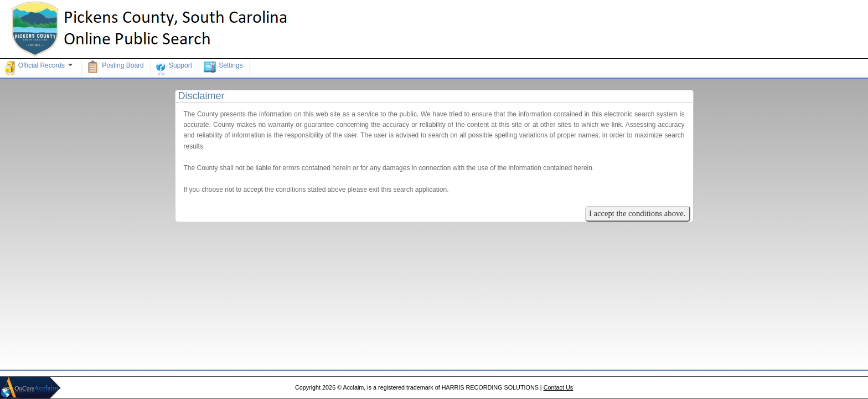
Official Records (40, 68)
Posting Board (115, 67)
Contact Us (558, 387)
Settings (223, 67)
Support (174, 68)
